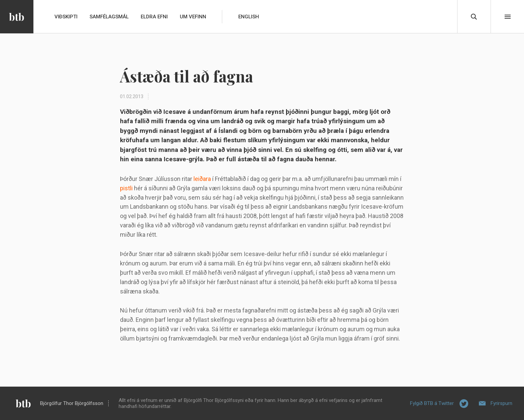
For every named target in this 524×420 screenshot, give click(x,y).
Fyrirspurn (501, 403)
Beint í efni (508, 17)
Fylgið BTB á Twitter (432, 403)
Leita (474, 17)
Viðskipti (66, 17)
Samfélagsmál (109, 17)
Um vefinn (193, 17)
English (249, 17)
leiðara (202, 179)
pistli (126, 188)
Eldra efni (154, 17)
